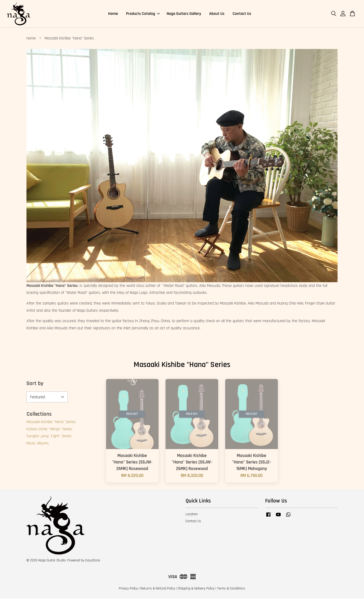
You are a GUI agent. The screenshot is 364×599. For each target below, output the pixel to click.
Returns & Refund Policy (158, 589)
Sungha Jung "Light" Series (49, 436)
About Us (217, 14)
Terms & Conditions (231, 589)
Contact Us (242, 14)
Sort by (35, 384)
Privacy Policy (128, 589)
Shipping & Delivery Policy (196, 589)
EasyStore (93, 561)
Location (192, 515)
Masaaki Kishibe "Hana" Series (51, 422)
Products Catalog (143, 14)
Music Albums (38, 444)
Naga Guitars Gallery (184, 14)
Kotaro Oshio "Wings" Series (49, 429)
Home (113, 14)
